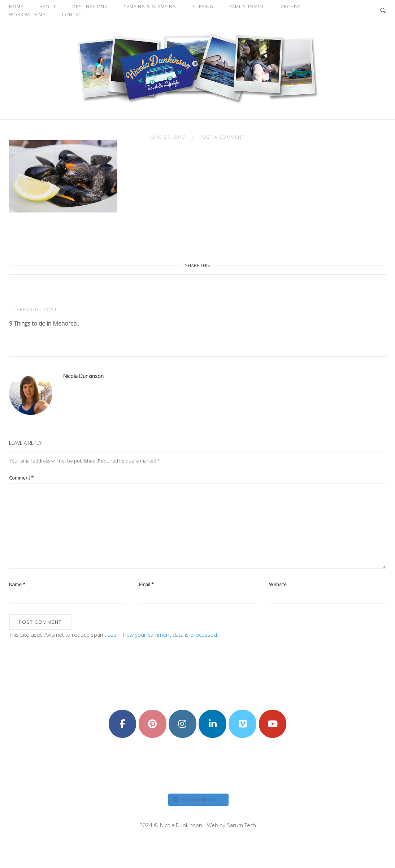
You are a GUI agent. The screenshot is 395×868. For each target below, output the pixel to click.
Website (278, 584)
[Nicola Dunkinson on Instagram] (183, 724)
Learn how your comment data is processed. (163, 635)
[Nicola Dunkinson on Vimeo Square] (242, 724)
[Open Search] (383, 11)
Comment (21, 478)
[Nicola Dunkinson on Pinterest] (153, 724)
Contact (73, 15)
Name (17, 584)
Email (146, 584)
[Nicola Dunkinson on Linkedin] (212, 724)
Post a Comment (222, 137)
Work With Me (27, 15)
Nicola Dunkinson (83, 376)
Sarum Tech (241, 825)
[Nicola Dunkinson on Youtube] (273, 724)
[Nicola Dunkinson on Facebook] (123, 724)
